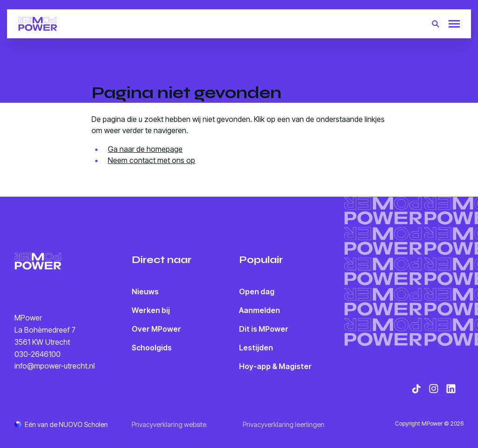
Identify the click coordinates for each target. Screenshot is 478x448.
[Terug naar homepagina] (38, 24)
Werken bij (151, 310)
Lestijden (256, 348)
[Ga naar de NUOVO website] (61, 424)
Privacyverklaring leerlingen (284, 424)
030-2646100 (38, 354)
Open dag (257, 292)
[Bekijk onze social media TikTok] (416, 389)
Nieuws (145, 292)
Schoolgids (152, 348)
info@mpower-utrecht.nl (55, 366)
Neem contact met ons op (151, 160)
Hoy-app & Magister (275, 366)
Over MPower (156, 329)
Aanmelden (260, 310)
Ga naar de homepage (145, 149)
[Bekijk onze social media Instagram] (434, 389)
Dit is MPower (264, 329)
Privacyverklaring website (169, 424)
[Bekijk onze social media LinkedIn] (451, 389)
